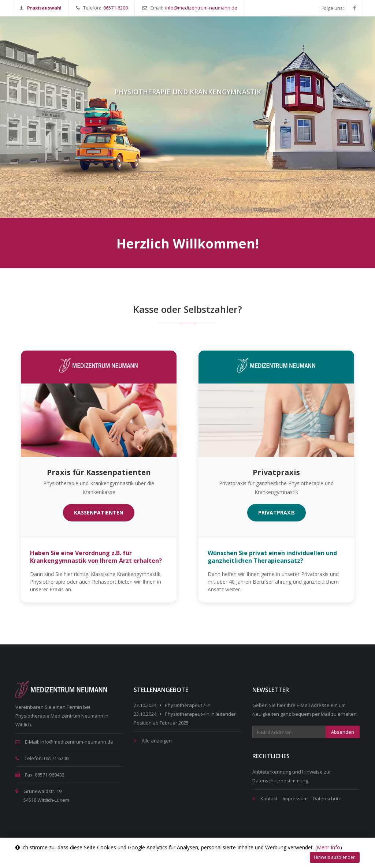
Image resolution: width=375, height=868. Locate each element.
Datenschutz (327, 798)
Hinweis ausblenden (335, 857)
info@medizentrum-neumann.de (201, 8)
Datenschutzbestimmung (280, 781)
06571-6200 (116, 8)
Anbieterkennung (272, 772)
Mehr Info (328, 847)
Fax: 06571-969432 (40, 775)
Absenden (343, 732)
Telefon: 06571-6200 (42, 758)
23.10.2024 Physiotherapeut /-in (172, 705)
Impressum (295, 798)
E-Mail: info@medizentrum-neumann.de (64, 742)
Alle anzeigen (157, 741)
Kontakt (269, 798)
